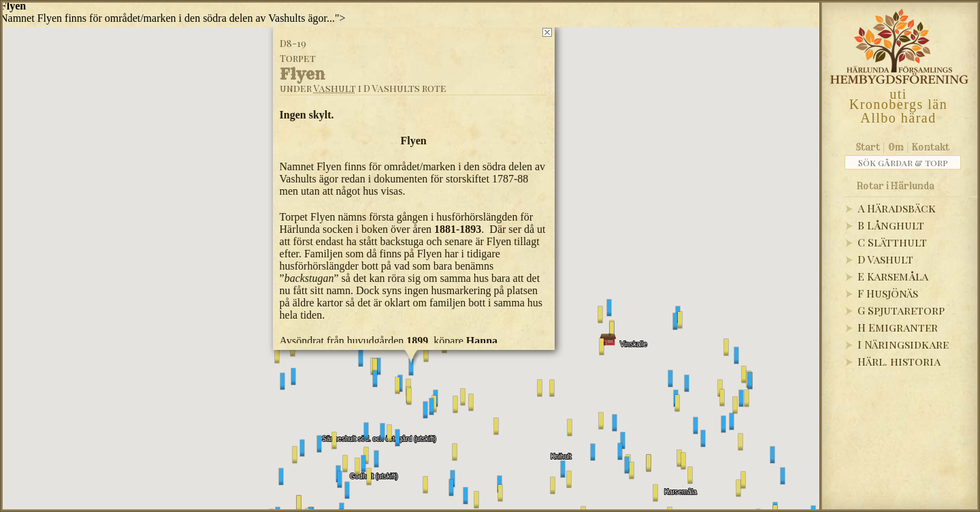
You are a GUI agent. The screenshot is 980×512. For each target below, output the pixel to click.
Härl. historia (899, 361)
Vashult (335, 88)
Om (896, 147)
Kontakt (931, 147)
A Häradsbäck (897, 208)
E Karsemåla (893, 276)
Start (868, 147)
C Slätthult (892, 242)
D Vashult (885, 259)
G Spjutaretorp (901, 310)
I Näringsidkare (903, 344)
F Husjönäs (888, 293)
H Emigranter (898, 327)
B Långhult (891, 225)
